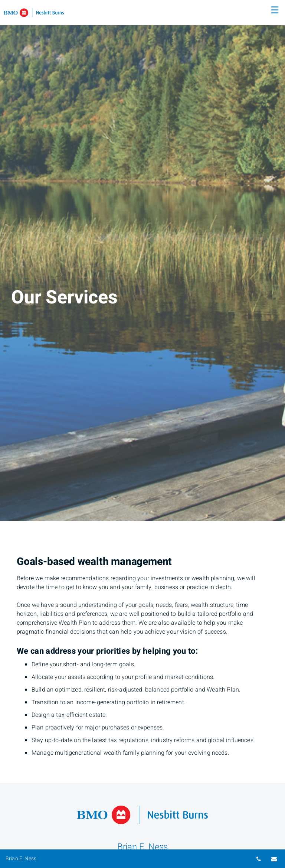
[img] (142, 260)
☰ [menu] (275, 10)
